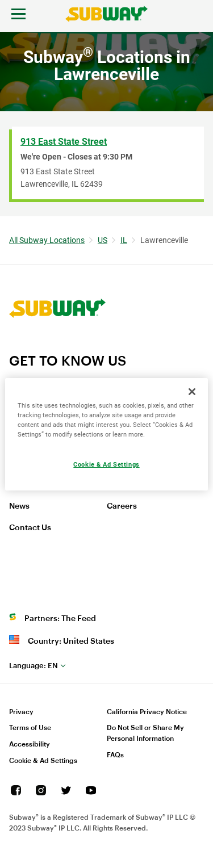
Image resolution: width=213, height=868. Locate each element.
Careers (122, 506)
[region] (106, 434)
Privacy (21, 712)
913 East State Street (64, 142)
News (19, 506)
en (34, 666)
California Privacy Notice (147, 712)
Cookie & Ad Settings (43, 761)
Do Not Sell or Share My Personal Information (145, 733)
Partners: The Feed (60, 619)
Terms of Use (30, 728)
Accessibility (30, 744)
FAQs (115, 755)
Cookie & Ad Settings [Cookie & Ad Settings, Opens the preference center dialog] (106, 464)
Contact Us (30, 528)
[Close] (192, 391)
